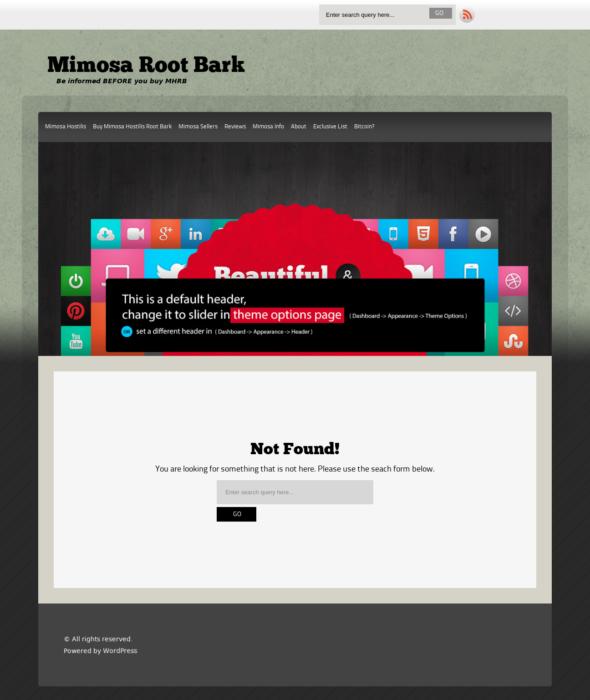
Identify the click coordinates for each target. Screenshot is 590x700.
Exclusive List (330, 127)
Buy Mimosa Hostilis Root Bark (132, 127)
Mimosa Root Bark (146, 66)
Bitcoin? (364, 127)
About (299, 127)
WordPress (120, 651)
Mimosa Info (268, 127)
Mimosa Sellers (198, 127)
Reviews (235, 127)
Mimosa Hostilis (66, 127)
